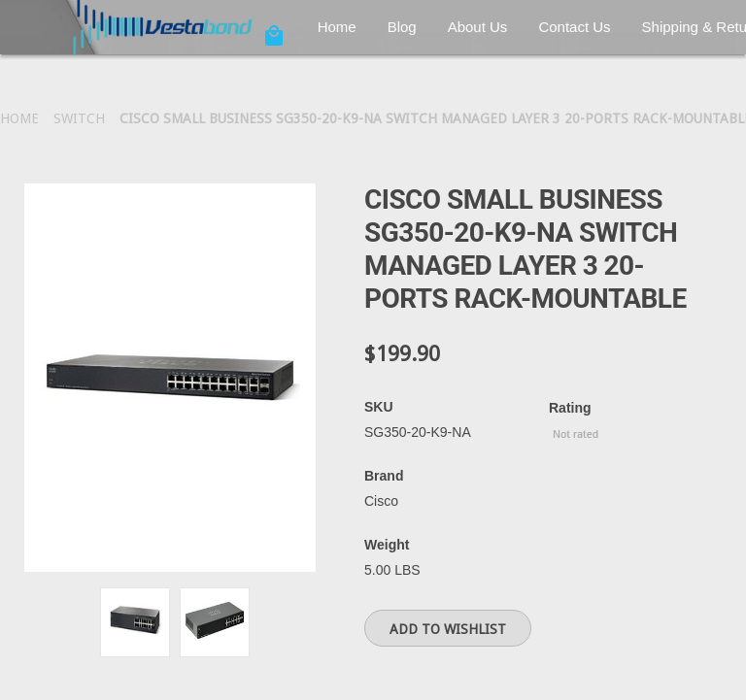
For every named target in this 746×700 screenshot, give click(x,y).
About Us (478, 27)
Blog (402, 27)
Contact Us (574, 27)
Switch (79, 118)
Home (337, 27)
